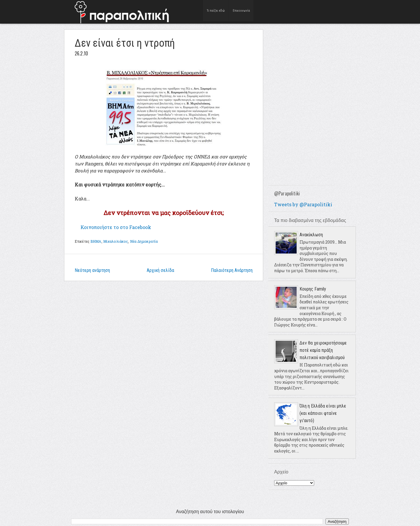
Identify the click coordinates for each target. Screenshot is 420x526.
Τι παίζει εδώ (216, 12)
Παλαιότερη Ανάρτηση (232, 270)
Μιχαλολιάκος (116, 241)
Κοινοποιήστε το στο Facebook (116, 227)
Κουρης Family (313, 289)
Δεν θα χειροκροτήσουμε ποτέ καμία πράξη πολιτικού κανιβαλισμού (323, 350)
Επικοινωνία (241, 12)
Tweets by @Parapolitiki (303, 204)
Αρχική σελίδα (160, 270)
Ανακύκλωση (311, 235)
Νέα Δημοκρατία (144, 241)
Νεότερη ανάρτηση (92, 270)
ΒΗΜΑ (96, 241)
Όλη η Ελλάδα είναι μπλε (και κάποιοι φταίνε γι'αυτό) (323, 413)
